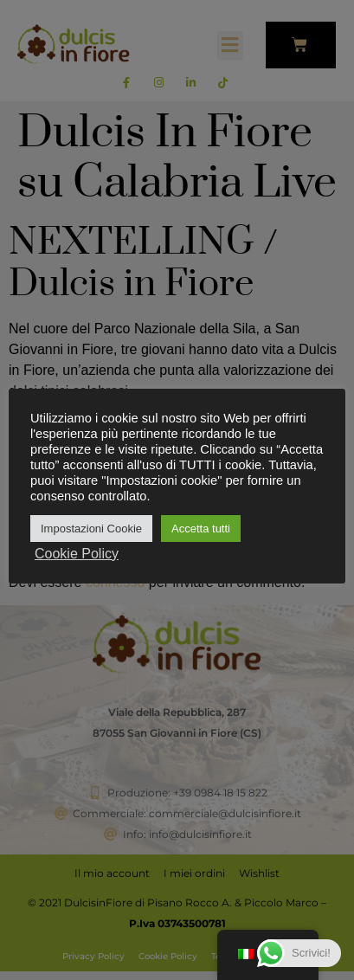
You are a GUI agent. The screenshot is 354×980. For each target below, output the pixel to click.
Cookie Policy (77, 554)
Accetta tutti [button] (201, 529)
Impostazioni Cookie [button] (91, 529)
